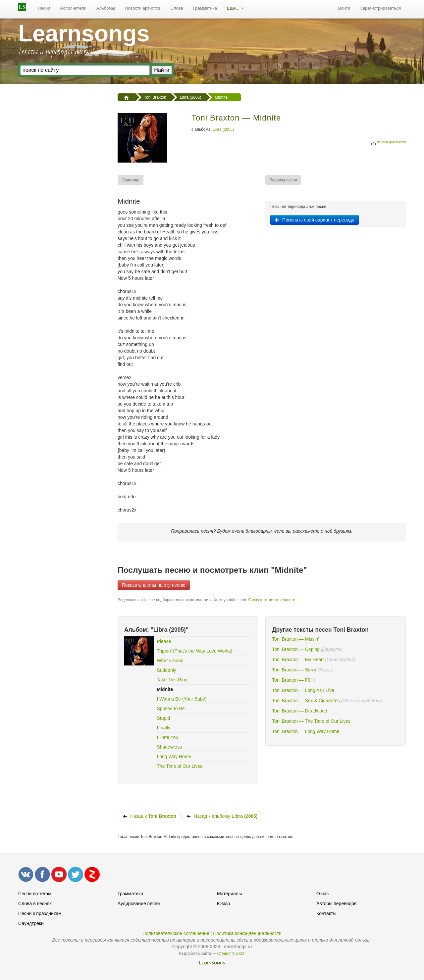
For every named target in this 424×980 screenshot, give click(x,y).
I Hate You (167, 737)
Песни (44, 8)
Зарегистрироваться (380, 8)
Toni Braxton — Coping (296, 649)
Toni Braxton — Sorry (294, 670)
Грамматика (205, 8)
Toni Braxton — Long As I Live (303, 690)
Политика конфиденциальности (247, 933)
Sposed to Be (171, 709)
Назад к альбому (222, 816)
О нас (322, 894)
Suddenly (166, 670)
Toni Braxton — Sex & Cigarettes (306, 701)
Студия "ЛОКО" (231, 954)
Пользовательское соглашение (176, 933)
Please (164, 641)
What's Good (170, 661)
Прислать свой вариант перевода (315, 220)
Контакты (326, 913)
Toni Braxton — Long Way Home (306, 731)
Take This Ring (172, 680)
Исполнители (73, 8)
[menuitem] (44, 8)
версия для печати (388, 143)
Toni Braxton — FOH (293, 680)
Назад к (149, 816)
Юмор (223, 904)
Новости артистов (143, 8)
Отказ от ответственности (272, 600)
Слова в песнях (35, 904)
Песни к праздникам (40, 913)
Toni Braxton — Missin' (295, 639)
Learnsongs (84, 33)
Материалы (229, 894)
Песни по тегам (35, 894)
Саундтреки (31, 923)
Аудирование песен (139, 904)
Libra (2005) (223, 129)
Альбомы (106, 8)
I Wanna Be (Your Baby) (182, 699)
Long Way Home (174, 757)
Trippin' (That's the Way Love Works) (194, 651)
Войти (344, 8)
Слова (177, 8)
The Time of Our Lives (180, 766)
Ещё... (235, 8)
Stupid (163, 718)
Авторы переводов (336, 904)
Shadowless (169, 747)
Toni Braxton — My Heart (298, 660)
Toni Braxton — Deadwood (300, 711)
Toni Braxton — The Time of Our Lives (311, 721)
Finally (163, 728)
